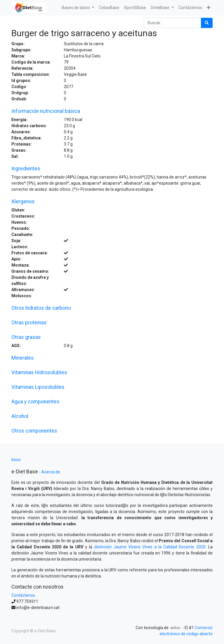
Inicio (16, 460)
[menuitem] (109, 8)
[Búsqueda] (207, 23)
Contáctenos (23, 595)
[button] (209, 8)
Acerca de (51, 472)
